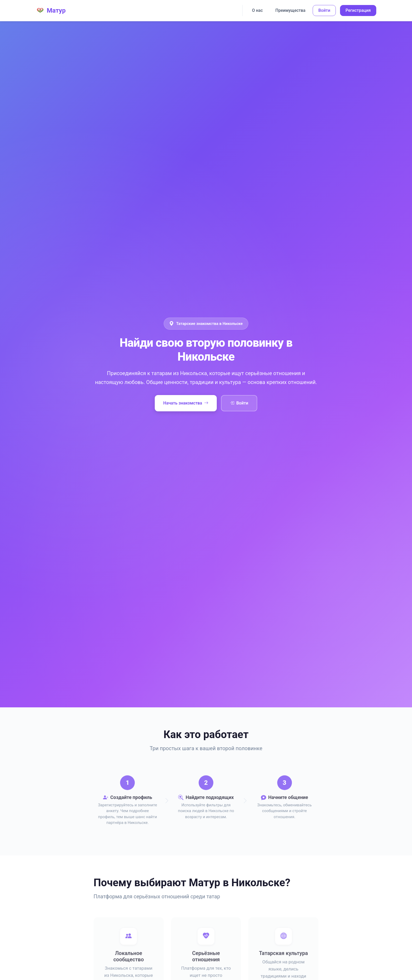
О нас (257, 10)
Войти (324, 10)
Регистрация (358, 10)
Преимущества (290, 10)
